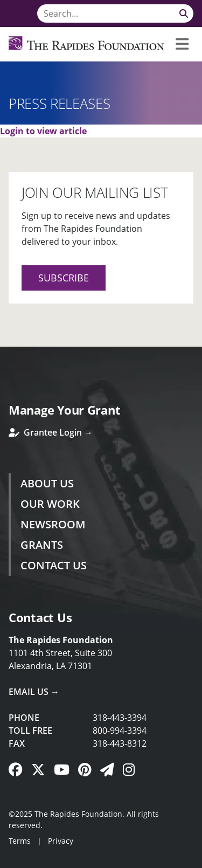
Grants (42, 545)
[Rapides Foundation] (86, 44)
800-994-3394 (120, 731)
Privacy (61, 841)
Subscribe (64, 278)
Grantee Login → (51, 432)
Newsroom (53, 524)
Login (8, 860)
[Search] (115, 13)
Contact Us (54, 565)
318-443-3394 (120, 718)
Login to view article (43, 131)
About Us (47, 483)
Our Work (50, 504)
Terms (20, 841)
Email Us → (34, 692)
